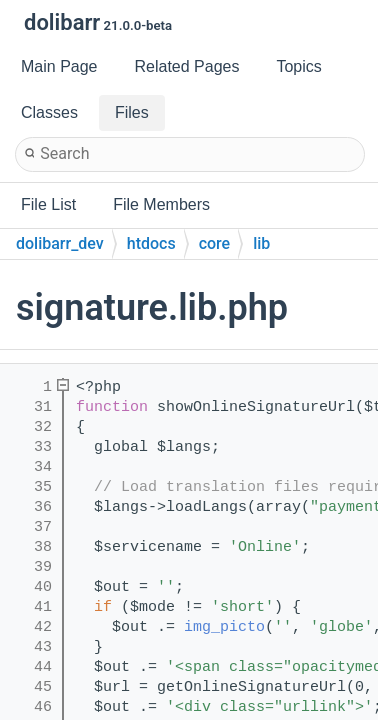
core (215, 243)
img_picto (224, 627)
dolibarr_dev (60, 243)
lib (261, 243)
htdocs (151, 243)
